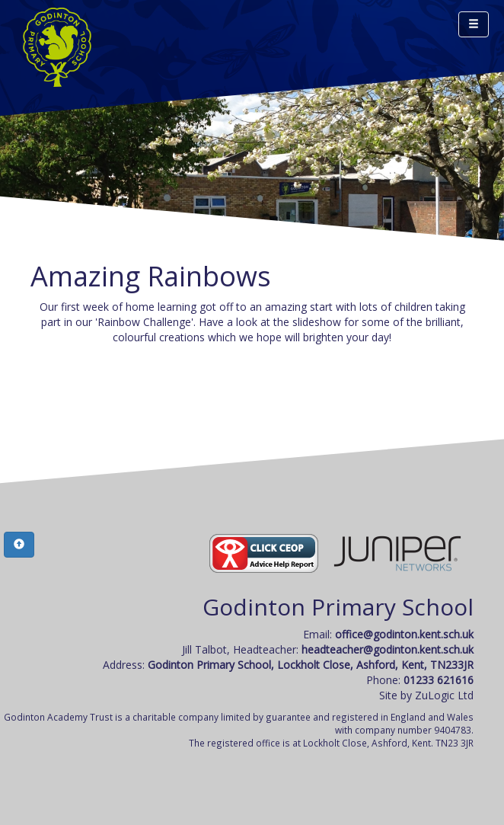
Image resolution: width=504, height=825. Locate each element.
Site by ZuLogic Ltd (426, 695)
